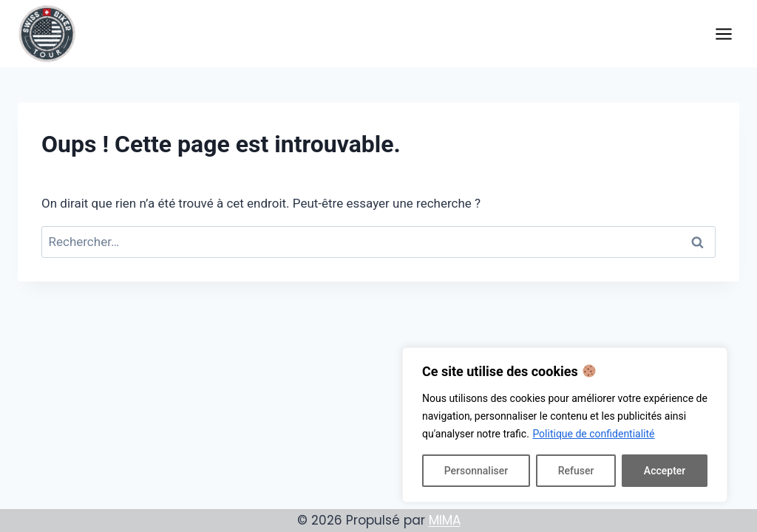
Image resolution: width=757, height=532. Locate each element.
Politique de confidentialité (593, 434)
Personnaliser (476, 471)
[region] (565, 425)
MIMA (445, 520)
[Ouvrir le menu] (723, 34)
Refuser (576, 471)
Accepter (665, 471)
